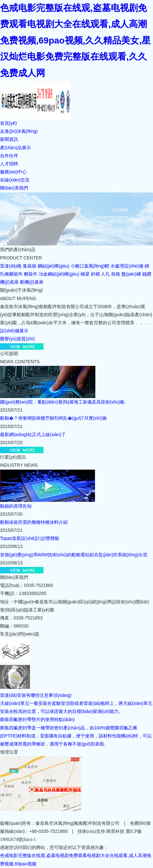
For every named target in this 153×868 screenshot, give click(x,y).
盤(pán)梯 (131, 274)
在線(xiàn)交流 (15, 180)
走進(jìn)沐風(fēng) (19, 131)
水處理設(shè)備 (127, 266)
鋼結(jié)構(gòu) (53, 266)
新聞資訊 (9, 139)
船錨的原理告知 (16, 506)
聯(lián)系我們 (14, 188)
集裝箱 (30, 266)
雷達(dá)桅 (11, 266)
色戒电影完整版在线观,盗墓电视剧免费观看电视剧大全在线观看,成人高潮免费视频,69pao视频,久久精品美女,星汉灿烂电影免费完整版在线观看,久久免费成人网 (75, 40)
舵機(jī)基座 (32, 282)
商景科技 (115, 831)
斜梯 (95, 274)
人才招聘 (9, 164)
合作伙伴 (9, 156)
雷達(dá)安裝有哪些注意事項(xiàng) (36, 695)
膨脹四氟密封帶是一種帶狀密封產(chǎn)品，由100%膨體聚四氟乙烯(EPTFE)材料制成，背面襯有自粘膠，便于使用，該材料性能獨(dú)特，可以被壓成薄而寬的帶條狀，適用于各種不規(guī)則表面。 (76, 736)
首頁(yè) (8, 123)
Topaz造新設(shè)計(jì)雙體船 (30, 538)
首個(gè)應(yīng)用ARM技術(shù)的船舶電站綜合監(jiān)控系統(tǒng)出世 (74, 555)
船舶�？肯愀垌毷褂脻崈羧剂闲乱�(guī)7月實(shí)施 (53, 418)
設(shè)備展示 (14, 331)
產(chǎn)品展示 (15, 148)
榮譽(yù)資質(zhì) (17, 339)
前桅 (116, 274)
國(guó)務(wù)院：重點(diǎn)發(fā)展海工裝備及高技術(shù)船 (62, 402)
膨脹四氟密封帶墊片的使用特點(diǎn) (37, 719)
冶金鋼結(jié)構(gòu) (59, 274)
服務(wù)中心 (13, 172)
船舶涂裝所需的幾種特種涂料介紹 (34, 522)
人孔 (105, 274)
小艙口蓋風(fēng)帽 (90, 266)
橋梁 (85, 274)
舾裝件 (31, 274)
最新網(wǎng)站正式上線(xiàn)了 (33, 434)
